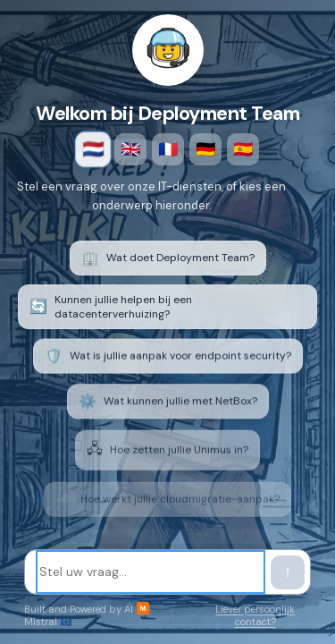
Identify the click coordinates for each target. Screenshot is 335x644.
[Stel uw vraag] (151, 572)
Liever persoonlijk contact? (255, 615)
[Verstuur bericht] (288, 572)
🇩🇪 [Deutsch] (205, 149)
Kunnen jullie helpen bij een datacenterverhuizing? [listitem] (111, 309)
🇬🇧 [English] (130, 149)
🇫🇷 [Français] (168, 149)
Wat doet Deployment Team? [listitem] (168, 258)
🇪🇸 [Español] (243, 149)
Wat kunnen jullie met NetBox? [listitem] (168, 407)
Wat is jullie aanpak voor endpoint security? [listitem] (168, 360)
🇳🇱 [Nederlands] (92, 149)
